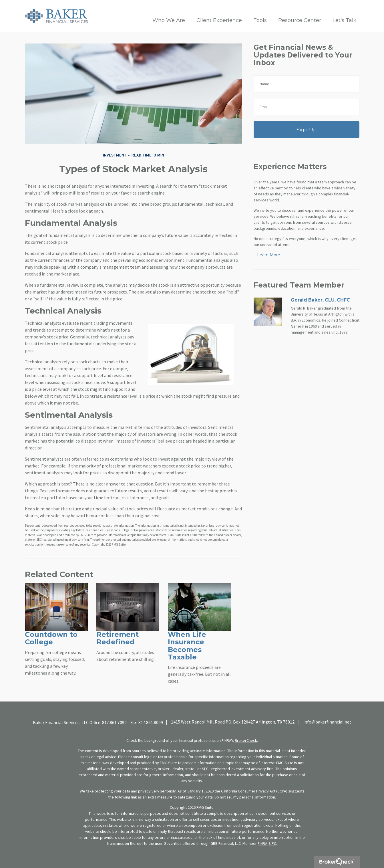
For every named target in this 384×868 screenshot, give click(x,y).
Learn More (269, 255)
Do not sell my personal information (245, 797)
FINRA (262, 843)
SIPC (272, 843)
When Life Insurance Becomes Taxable (187, 646)
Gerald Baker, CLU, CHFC (320, 300)
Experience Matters (290, 167)
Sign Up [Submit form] (307, 129)
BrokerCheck (246, 740)
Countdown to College (51, 638)
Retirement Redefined (118, 638)
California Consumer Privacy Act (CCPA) (254, 791)
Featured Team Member (299, 285)
